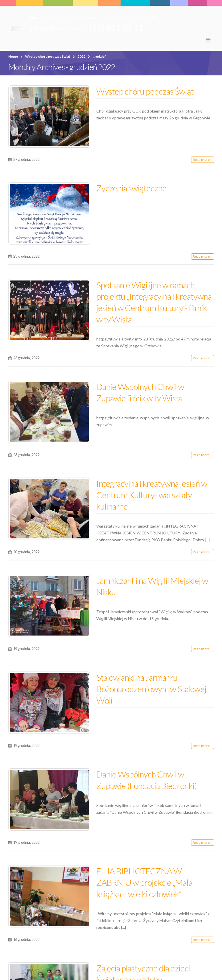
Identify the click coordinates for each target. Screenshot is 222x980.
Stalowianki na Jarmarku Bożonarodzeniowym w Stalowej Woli (151, 689)
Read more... (203, 160)
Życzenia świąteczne (131, 188)
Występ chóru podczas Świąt (145, 91)
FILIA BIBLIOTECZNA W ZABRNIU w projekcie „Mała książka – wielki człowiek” (144, 882)
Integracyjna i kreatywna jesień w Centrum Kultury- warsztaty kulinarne (152, 495)
